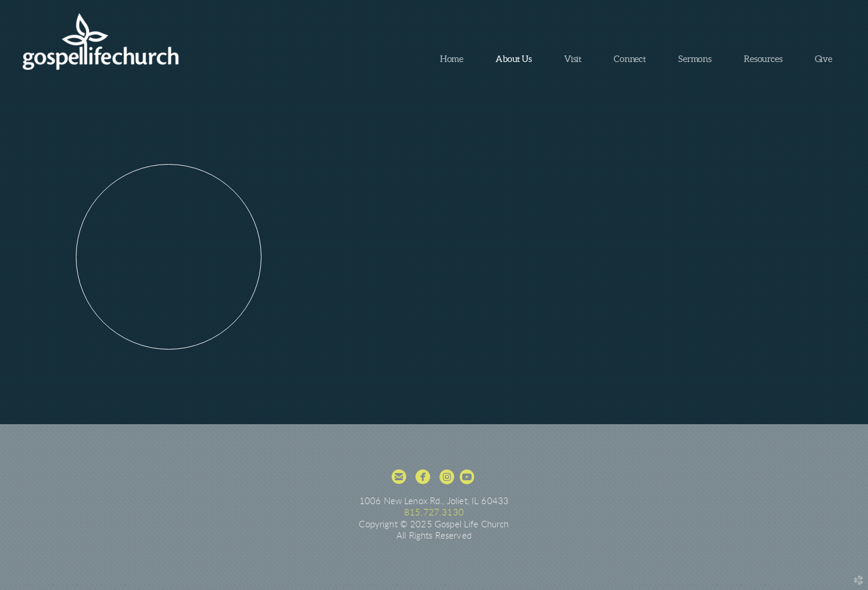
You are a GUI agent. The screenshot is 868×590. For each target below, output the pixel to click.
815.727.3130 (434, 513)
